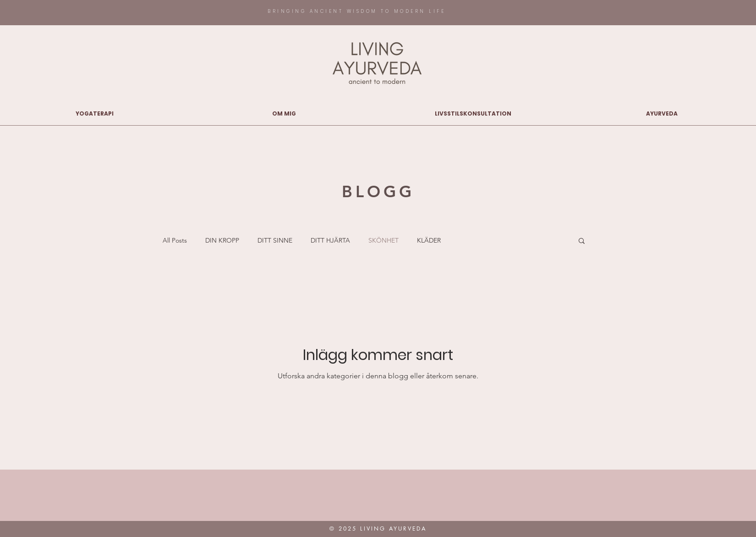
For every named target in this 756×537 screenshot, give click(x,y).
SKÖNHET (383, 241)
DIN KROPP (222, 241)
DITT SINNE (275, 241)
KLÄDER (429, 241)
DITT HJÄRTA (330, 241)
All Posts (175, 241)
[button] (582, 241)
